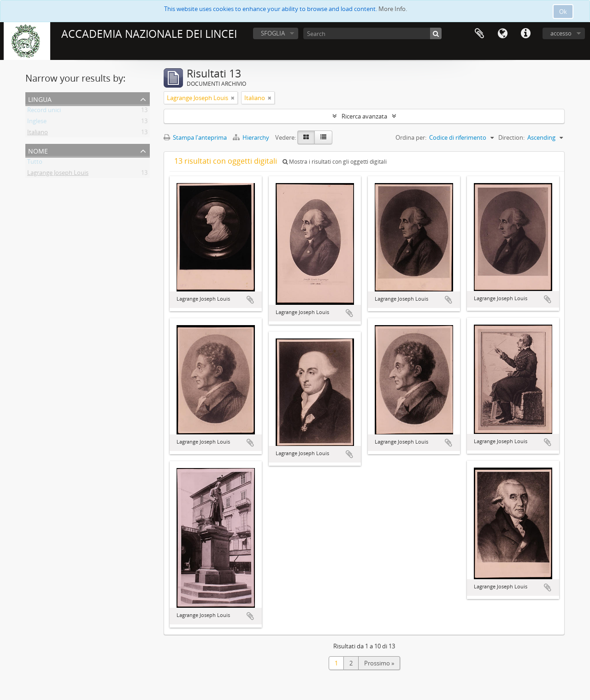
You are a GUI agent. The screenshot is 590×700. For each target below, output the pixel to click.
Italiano (38, 134)
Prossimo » (379, 663)
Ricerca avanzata (364, 116)
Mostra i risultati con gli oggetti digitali (335, 162)
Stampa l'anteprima (195, 137)
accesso (561, 33)
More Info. (393, 9)
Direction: (511, 137)
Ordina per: (411, 137)
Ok (563, 12)
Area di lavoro (479, 34)
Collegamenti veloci (525, 34)
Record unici (44, 112)
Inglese (37, 123)
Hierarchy (252, 137)
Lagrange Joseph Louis (58, 174)
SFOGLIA (273, 33)
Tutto (35, 163)
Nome (38, 150)
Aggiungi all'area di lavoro (250, 300)
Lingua (502, 34)
